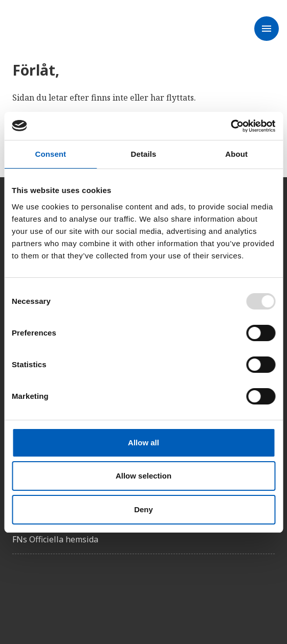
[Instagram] (78, 591)
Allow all (143, 443)
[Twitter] (49, 591)
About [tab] (236, 154)
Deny (143, 509)
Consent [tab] (50, 154)
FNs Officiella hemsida (55, 539)
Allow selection (143, 476)
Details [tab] (144, 154)
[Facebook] (20, 591)
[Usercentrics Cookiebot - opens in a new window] (230, 126)
